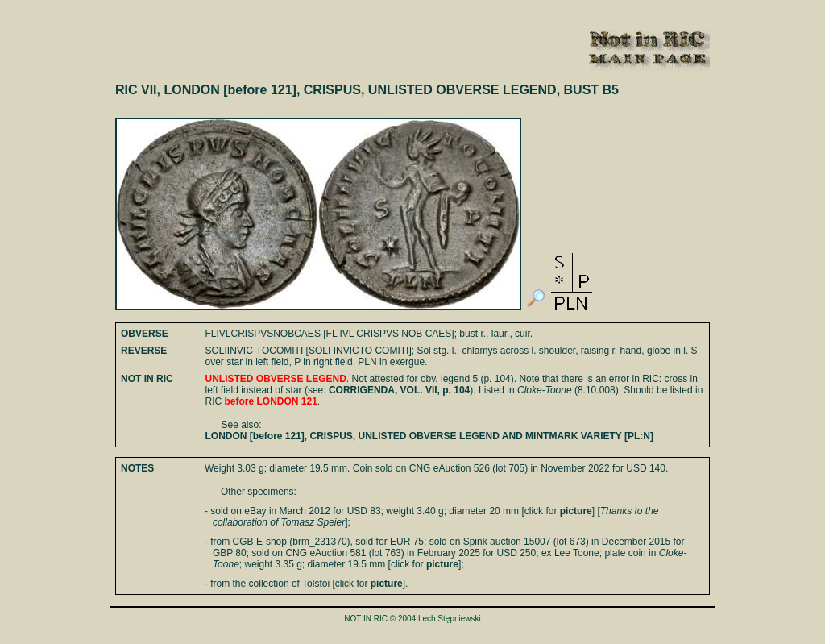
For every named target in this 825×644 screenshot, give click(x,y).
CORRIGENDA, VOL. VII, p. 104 (399, 390)
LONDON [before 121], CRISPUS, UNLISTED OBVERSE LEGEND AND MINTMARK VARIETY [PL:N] (429, 436)
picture (576, 511)
